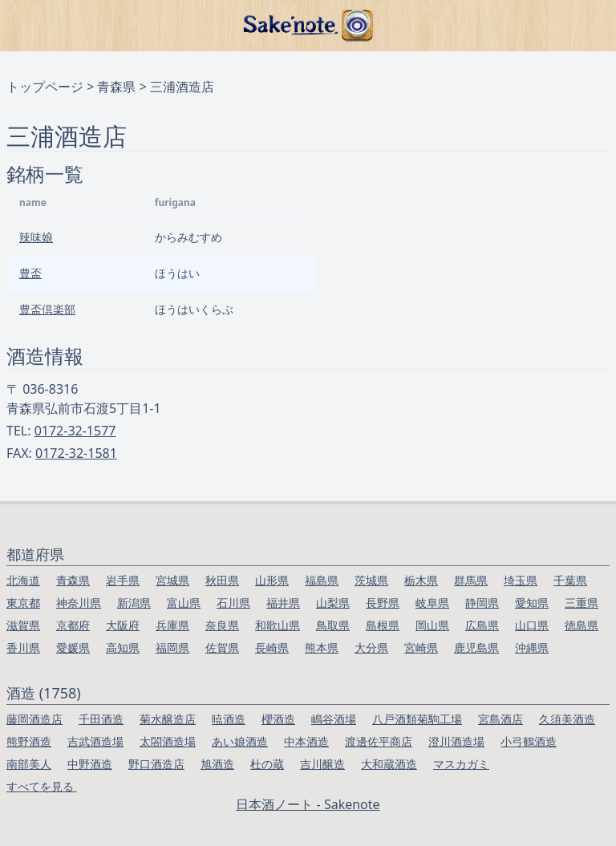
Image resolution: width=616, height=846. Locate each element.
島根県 (383, 625)
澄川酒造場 (456, 741)
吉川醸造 (322, 764)
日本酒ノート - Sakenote (308, 804)
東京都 (23, 603)
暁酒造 (229, 719)
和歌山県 (278, 625)
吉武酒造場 (95, 741)
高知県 (123, 648)
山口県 (532, 625)
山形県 (272, 580)
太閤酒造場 (168, 741)
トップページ (45, 87)
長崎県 (272, 648)
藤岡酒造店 (34, 719)
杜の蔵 (267, 764)
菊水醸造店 (168, 719)
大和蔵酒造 (389, 764)
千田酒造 (101, 719)
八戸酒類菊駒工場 (417, 719)
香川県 (23, 648)
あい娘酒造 (240, 741)
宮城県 (172, 580)
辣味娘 (36, 237)
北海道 (23, 580)
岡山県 (432, 625)
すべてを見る (42, 786)
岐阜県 (432, 603)
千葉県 (570, 580)
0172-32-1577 (75, 431)
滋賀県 (23, 625)
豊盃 (30, 273)
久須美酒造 (567, 719)
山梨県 (333, 603)
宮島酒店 (500, 719)
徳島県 (582, 625)
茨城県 (371, 580)
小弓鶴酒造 (529, 741)
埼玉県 (521, 580)
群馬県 (471, 580)
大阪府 (123, 625)
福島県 (322, 580)
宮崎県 (421, 648)
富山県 (184, 603)
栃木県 (421, 580)
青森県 (116, 87)
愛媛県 (73, 648)
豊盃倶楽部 (47, 309)
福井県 (283, 603)
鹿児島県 (476, 648)
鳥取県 (333, 625)
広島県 (482, 625)
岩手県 (123, 580)
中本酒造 (306, 741)
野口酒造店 (156, 764)
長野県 (383, 603)
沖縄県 (532, 648)
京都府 (73, 625)
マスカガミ (461, 764)
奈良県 (222, 625)
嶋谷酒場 (334, 719)
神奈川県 (79, 603)
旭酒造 (217, 764)
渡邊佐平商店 (379, 741)
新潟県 (134, 603)
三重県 (582, 603)
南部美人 (29, 764)
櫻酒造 (278, 719)
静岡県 (482, 603)
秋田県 (222, 580)
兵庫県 (172, 625)
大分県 (371, 648)
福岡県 (172, 648)
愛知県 (532, 603)
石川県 (233, 603)
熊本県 (322, 648)
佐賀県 (222, 648)
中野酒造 (90, 764)
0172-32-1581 (76, 453)
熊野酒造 (29, 741)
